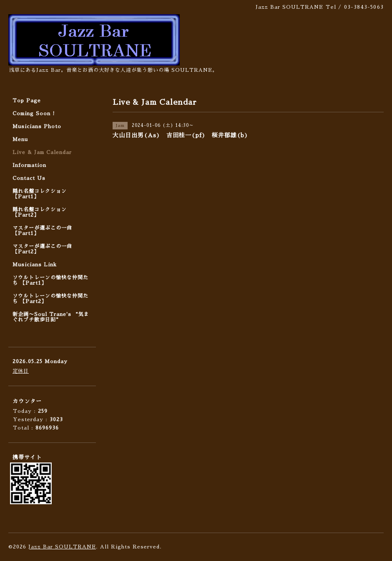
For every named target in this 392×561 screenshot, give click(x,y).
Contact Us (29, 178)
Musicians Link (35, 265)
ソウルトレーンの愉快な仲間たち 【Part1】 (50, 280)
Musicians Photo (37, 126)
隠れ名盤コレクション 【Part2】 (40, 212)
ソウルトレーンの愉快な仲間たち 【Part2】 (50, 299)
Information (29, 165)
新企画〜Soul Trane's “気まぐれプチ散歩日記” (51, 317)
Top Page (27, 101)
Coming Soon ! (34, 114)
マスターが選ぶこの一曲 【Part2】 (42, 249)
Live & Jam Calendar (42, 152)
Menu (20, 139)
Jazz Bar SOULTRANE (62, 547)
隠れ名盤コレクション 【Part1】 (40, 194)
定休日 (21, 371)
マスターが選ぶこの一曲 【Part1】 (42, 231)
